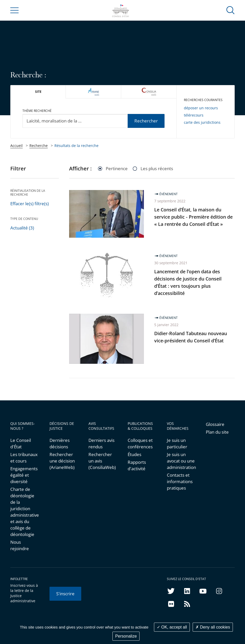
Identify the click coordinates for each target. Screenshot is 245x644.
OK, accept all (172, 627)
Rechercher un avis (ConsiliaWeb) (102, 461)
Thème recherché (37, 111)
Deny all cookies (213, 627)
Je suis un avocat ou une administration (181, 461)
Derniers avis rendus (101, 443)
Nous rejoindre (20, 545)
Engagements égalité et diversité (24, 475)
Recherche (39, 146)
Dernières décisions (60, 443)
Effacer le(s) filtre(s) (30, 204)
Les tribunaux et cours (24, 458)
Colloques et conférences (140, 443)
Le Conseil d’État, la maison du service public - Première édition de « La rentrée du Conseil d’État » (193, 217)
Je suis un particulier (177, 443)
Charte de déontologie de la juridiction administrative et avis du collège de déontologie (25, 512)
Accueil (17, 146)
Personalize (126, 636)
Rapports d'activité (137, 465)
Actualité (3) (22, 228)
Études (134, 454)
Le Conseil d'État (21, 443)
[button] (231, 10)
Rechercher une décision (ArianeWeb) (62, 461)
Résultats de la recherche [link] (76, 146)
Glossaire (215, 424)
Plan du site (217, 432)
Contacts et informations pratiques (180, 481)
